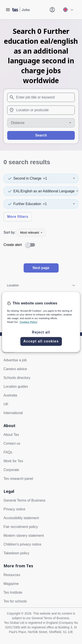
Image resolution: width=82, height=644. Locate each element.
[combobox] (41, 97)
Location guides (16, 387)
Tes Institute (13, 592)
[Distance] (41, 123)
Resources (12, 575)
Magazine (11, 584)
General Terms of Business (24, 500)
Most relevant (31, 233)
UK (6, 404)
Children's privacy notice (22, 544)
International (13, 413)
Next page (41, 268)
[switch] (31, 245)
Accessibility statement (21, 518)
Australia (10, 395)
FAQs (8, 452)
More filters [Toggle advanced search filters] (18, 217)
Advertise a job (15, 360)
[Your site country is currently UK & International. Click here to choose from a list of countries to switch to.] (68, 10)
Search (41, 135)
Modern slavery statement (24, 536)
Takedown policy (16, 553)
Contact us (12, 443)
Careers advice (15, 369)
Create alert (13, 245)
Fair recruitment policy (21, 527)
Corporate (11, 470)
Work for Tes (13, 461)
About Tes (11, 435)
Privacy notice (14, 509)
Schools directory (17, 378)
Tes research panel (18, 479)
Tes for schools (15, 601)
